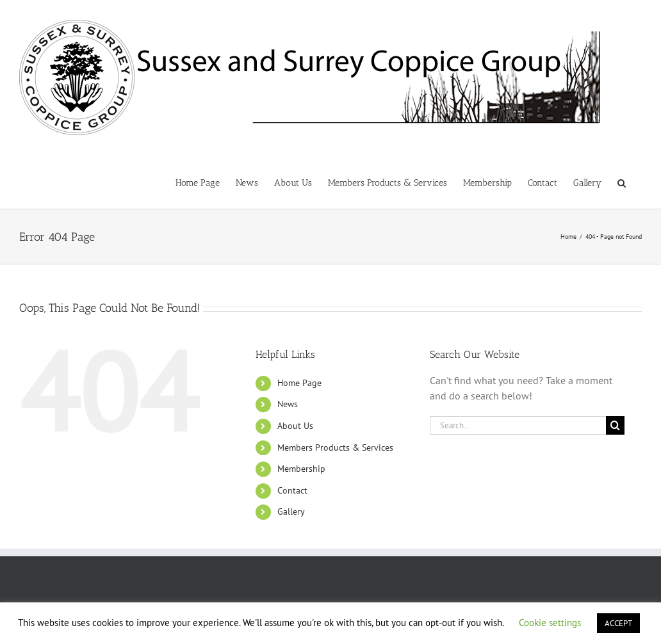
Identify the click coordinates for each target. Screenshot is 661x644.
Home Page (299, 383)
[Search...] (518, 425)
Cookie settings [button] (550, 623)
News (288, 404)
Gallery (291, 511)
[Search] (615, 425)
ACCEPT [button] (618, 623)
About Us (295, 426)
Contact (292, 490)
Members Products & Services (335, 447)
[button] (622, 182)
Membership (301, 469)
